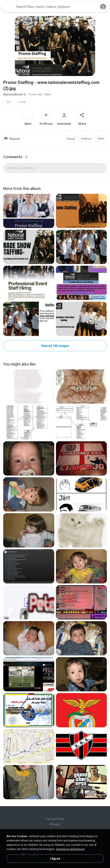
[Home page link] (8, 7)
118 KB (21, 102)
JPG (8, 102)
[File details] (29, 211)
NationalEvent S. (15, 94)
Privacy (55, 824)
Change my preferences (70, 849)
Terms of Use (55, 819)
